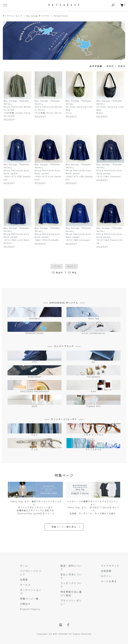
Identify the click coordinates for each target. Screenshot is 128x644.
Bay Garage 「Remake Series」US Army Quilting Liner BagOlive (79, 107)
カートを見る (109, 581)
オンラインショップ (12, 16)
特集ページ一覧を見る (64, 527)
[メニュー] (5, 5)
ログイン (106, 576)
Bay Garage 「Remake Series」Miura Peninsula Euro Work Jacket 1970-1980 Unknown (109, 171)
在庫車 (24, 580)
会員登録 (106, 571)
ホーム (24, 566)
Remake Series (61, 16)
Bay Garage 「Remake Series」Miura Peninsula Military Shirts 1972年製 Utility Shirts (48, 107)
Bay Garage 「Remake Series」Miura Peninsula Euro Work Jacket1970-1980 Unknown (78, 234)
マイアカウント (110, 566)
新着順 (122, 66)
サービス (25, 585)
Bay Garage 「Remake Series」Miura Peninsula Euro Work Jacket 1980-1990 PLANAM (47, 234)
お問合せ (25, 604)
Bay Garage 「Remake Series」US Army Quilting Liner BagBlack (110, 107)
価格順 (110, 66)
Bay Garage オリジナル (38, 16)
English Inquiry (30, 609)
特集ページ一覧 (29, 599)
